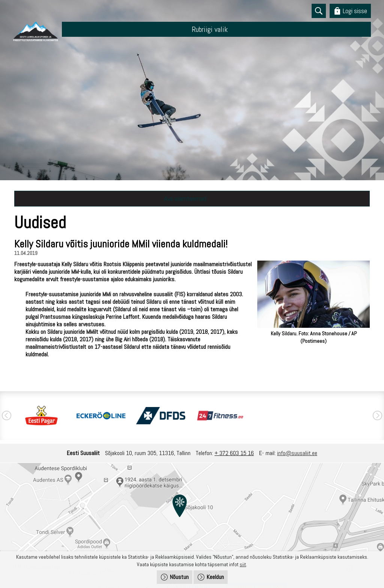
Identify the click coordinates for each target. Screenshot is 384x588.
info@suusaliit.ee (297, 453)
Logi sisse (355, 11)
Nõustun (179, 577)
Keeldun (215, 577)
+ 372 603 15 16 (234, 453)
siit (243, 564)
